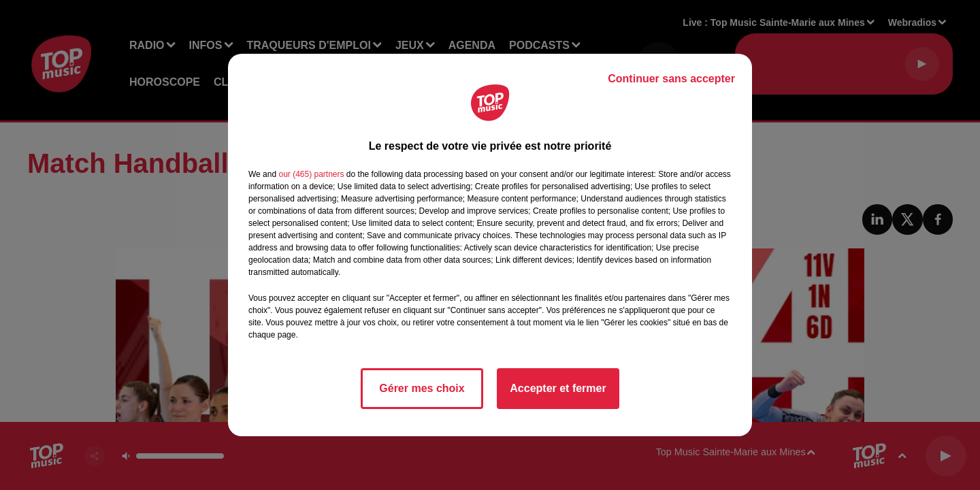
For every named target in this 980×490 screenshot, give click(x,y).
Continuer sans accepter (671, 79)
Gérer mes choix (422, 388)
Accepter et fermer (558, 388)
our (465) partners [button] (311, 174)
